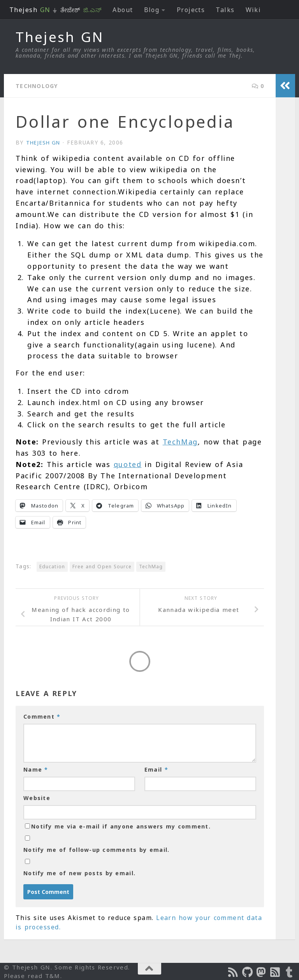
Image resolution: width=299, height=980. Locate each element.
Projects (191, 10)
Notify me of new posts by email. (79, 873)
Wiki (253, 10)
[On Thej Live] (290, 972)
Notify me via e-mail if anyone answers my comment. (118, 826)
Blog (152, 10)
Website (37, 798)
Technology (40, 86)
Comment (42, 716)
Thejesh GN (60, 37)
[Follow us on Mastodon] (262, 972)
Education (52, 566)
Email (156, 769)
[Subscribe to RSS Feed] (276, 972)
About (123, 10)
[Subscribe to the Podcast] (234, 972)
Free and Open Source (102, 566)
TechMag (180, 441)
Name (36, 769)
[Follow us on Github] (248, 972)
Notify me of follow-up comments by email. (96, 849)
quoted (128, 464)
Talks (225, 10)
